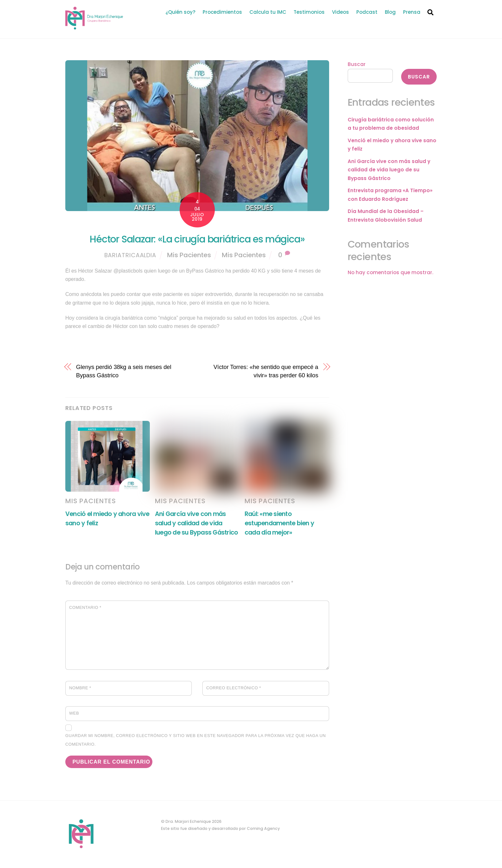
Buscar (357, 64)
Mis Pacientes (189, 255)
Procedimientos (222, 12)
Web (74, 713)
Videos (340, 12)
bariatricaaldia (130, 255)
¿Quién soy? (180, 12)
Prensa (412, 12)
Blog (390, 12)
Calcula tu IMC (268, 12)
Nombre (80, 688)
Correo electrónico (234, 688)
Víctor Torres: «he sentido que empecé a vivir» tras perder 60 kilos (266, 371)
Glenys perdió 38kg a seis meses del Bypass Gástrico (124, 371)
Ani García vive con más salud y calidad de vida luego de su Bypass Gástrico (196, 523)
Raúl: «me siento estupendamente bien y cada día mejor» (279, 523)
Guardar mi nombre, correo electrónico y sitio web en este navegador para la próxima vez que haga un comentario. (195, 740)
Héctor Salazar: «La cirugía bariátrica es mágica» (197, 239)
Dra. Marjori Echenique (188, 821)
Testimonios (309, 12)
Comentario (85, 607)
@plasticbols (128, 271)
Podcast (367, 12)
